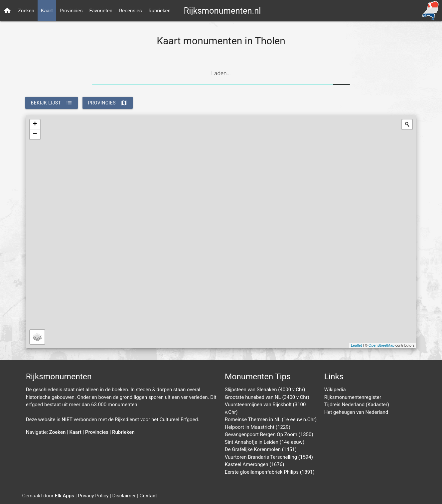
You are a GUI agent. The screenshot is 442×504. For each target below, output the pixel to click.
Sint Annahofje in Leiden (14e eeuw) (265, 442)
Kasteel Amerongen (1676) (255, 464)
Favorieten (101, 11)
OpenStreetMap (381, 345)
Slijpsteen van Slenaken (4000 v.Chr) (265, 390)
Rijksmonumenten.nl (222, 11)
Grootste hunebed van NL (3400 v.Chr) (267, 397)
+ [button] (35, 124)
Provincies (71, 11)
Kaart (47, 11)
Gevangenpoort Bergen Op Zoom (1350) (269, 434)
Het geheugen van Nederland (356, 412)
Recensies (130, 11)
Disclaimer (124, 496)
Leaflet (356, 345)
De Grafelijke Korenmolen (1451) (261, 449)
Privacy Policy (93, 496)
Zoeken (26, 11)
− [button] (35, 134)
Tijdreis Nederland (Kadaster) (357, 405)
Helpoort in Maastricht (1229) (258, 427)
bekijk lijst (52, 103)
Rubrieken (159, 11)
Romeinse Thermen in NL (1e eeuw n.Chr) (271, 420)
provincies (108, 103)
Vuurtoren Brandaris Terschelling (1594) (269, 457)
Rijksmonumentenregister (353, 397)
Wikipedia (335, 390)
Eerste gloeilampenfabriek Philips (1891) (270, 472)
